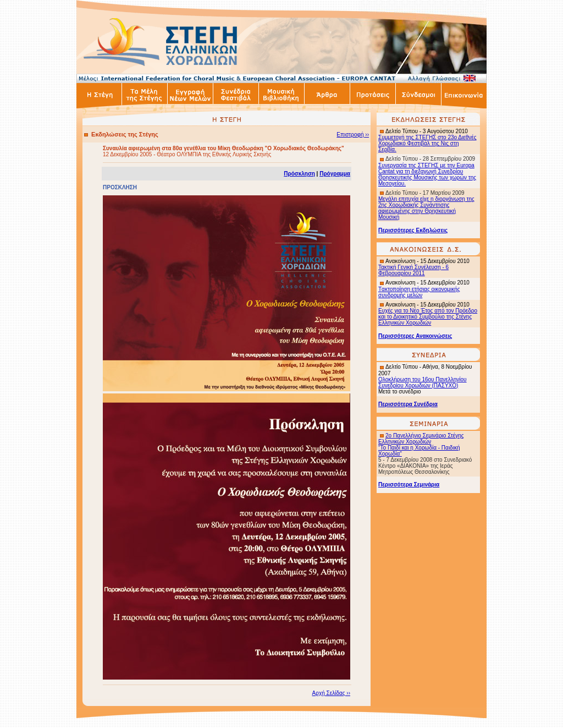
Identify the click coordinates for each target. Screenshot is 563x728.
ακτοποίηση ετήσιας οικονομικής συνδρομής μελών (419, 292)
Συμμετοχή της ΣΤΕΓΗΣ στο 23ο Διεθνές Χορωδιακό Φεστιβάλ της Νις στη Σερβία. (427, 143)
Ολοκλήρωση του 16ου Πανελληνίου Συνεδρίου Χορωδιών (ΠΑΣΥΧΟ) (423, 382)
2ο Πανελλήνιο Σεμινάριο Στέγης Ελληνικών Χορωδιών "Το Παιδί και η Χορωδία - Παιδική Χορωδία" (421, 445)
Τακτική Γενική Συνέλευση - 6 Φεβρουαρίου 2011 (413, 270)
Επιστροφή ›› (353, 135)
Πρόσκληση (299, 174)
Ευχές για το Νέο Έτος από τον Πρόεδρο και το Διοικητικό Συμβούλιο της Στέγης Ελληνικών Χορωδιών (428, 317)
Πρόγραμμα (335, 174)
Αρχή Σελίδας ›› (331, 693)
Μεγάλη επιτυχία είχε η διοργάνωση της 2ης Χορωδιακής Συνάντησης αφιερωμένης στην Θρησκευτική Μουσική (426, 208)
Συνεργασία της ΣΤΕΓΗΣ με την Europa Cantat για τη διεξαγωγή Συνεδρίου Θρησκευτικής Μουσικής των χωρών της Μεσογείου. (427, 174)
